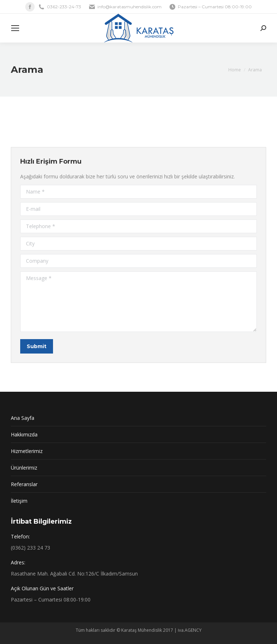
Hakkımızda (24, 434)
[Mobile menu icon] (15, 28)
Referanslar (24, 484)
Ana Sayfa (23, 418)
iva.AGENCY (190, 630)
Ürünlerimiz (24, 468)
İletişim (19, 501)
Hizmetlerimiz (27, 451)
